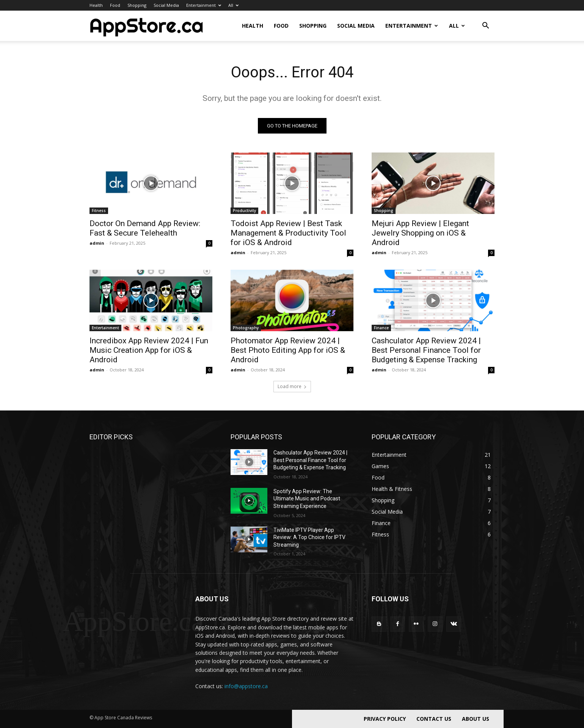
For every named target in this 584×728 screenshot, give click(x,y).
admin (97, 243)
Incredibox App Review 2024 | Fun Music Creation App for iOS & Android (149, 350)
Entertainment (204, 5)
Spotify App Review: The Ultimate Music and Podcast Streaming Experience (307, 499)
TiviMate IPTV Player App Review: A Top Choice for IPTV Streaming (309, 537)
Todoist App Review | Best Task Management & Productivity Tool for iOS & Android (288, 233)
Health (96, 5)
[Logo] (146, 26)
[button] (485, 26)
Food (115, 5)
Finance (381, 328)
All (233, 5)
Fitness (99, 211)
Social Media (166, 5)
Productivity (244, 211)
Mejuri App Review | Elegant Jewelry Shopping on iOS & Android (420, 233)
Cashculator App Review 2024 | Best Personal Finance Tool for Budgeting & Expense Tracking (426, 350)
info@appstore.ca (246, 686)
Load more (292, 386)
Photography (246, 328)
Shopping (137, 5)
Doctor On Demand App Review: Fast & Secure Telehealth (145, 228)
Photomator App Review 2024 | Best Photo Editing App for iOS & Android (288, 350)
